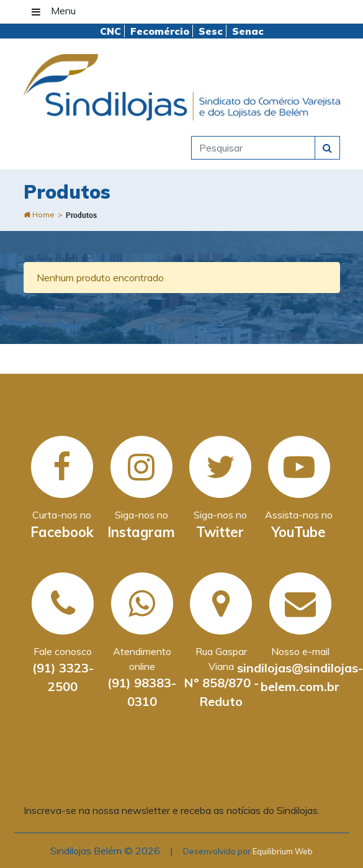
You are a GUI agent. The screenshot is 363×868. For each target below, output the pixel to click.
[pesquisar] (253, 148)
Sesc (211, 31)
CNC (110, 31)
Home (39, 215)
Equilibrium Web (283, 851)
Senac (248, 31)
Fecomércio (160, 31)
